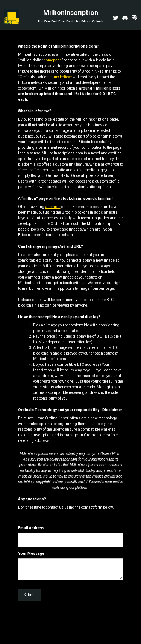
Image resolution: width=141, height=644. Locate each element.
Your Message (31, 553)
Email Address (31, 528)
